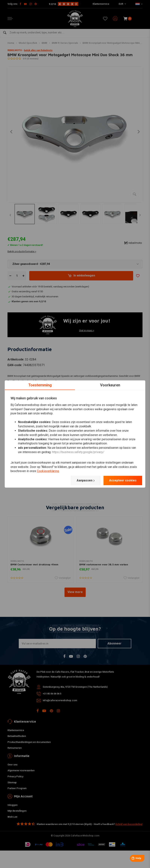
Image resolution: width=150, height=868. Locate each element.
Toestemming (40, 385)
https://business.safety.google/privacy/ (78, 452)
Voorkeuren (110, 385)
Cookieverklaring (48, 471)
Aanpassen (86, 480)
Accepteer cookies (123, 480)
